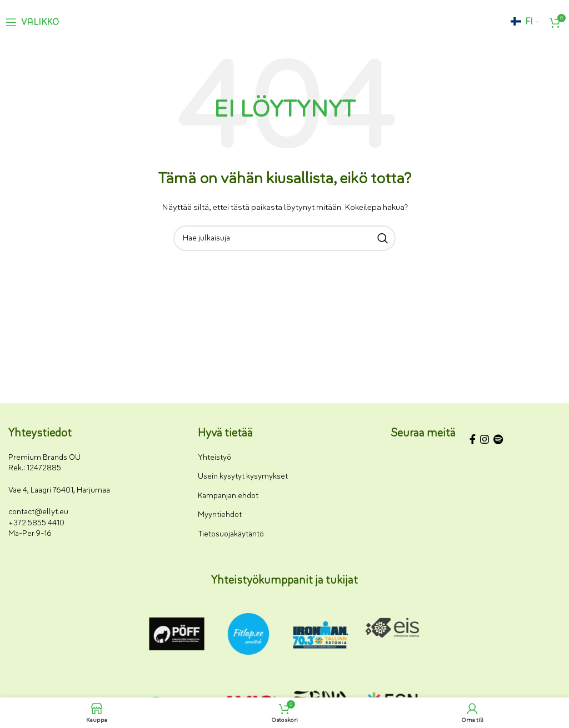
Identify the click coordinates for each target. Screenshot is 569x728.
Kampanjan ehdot (228, 496)
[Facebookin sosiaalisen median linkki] (473, 441)
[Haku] (284, 238)
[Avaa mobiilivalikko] (32, 22)
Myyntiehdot (220, 514)
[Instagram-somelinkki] (485, 441)
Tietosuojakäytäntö (231, 534)
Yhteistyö (214, 457)
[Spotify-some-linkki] (498, 441)
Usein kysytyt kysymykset (243, 476)
